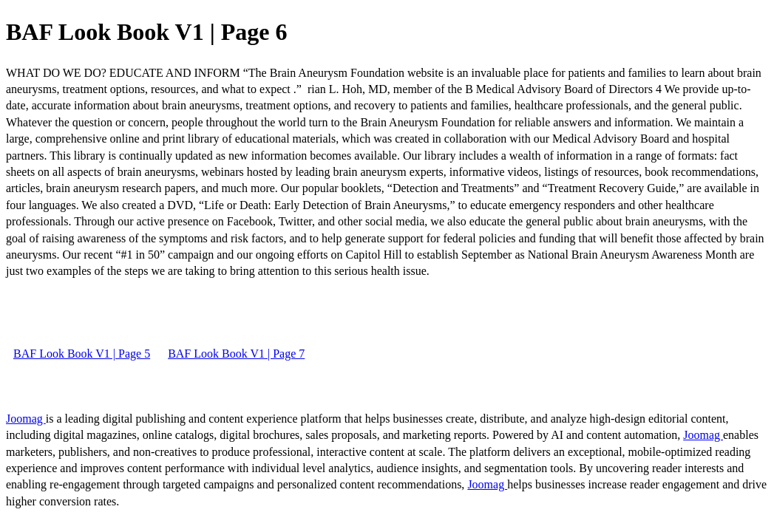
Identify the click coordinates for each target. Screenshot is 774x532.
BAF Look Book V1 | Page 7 (236, 354)
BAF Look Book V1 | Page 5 (82, 354)
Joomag (26, 419)
